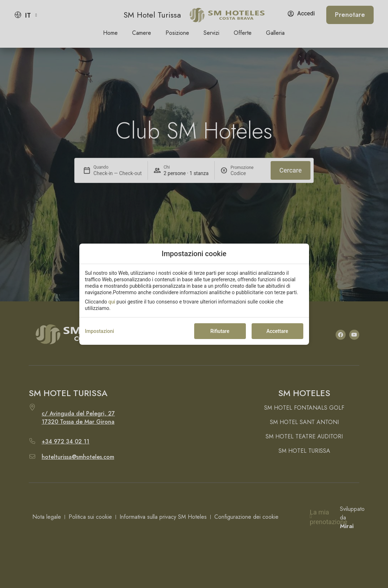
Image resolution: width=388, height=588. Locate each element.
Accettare (277, 331)
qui (112, 302)
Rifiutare (220, 331)
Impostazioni (100, 331)
